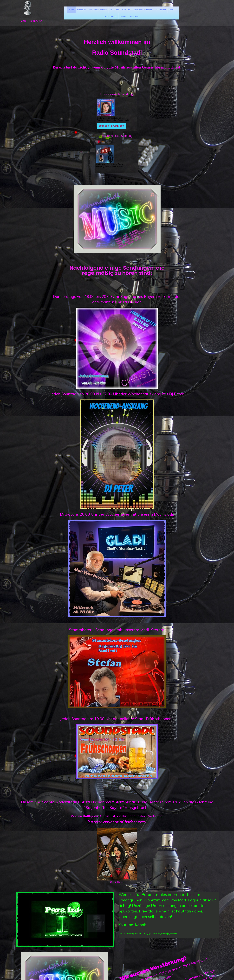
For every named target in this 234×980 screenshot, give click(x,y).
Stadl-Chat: (114, 10)
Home (71, 10)
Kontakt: (123, 16)
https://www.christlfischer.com (117, 822)
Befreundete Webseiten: (143, 10)
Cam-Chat (126, 10)
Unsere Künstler (110, 16)
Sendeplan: (82, 10)
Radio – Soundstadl (31, 21)
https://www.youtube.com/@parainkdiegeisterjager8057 (148, 933)
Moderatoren (161, 10)
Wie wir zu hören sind (98, 10)
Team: (172, 10)
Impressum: (135, 16)
